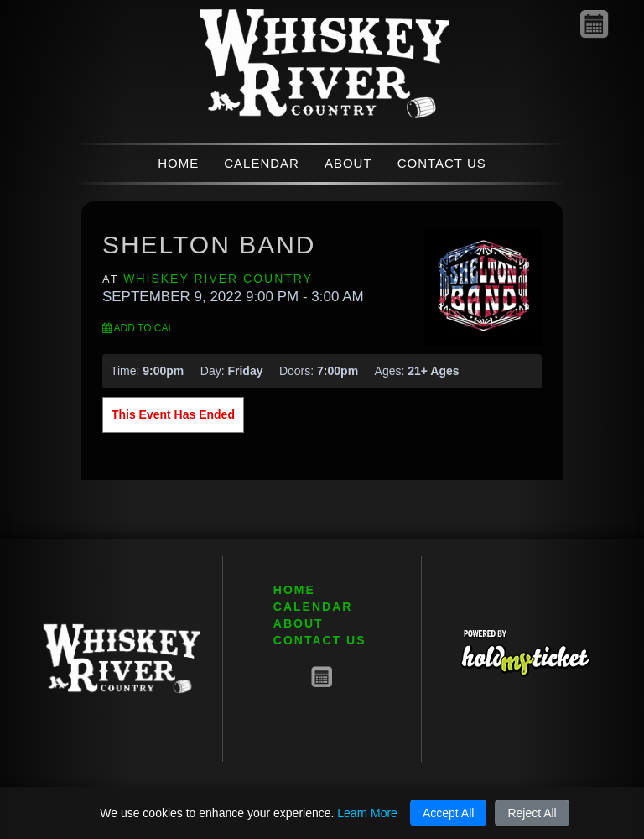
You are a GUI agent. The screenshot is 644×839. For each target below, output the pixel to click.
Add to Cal (138, 328)
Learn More (367, 813)
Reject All (532, 813)
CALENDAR (262, 163)
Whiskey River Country (218, 279)
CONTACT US (442, 163)
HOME (178, 163)
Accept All (448, 813)
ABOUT (348, 163)
